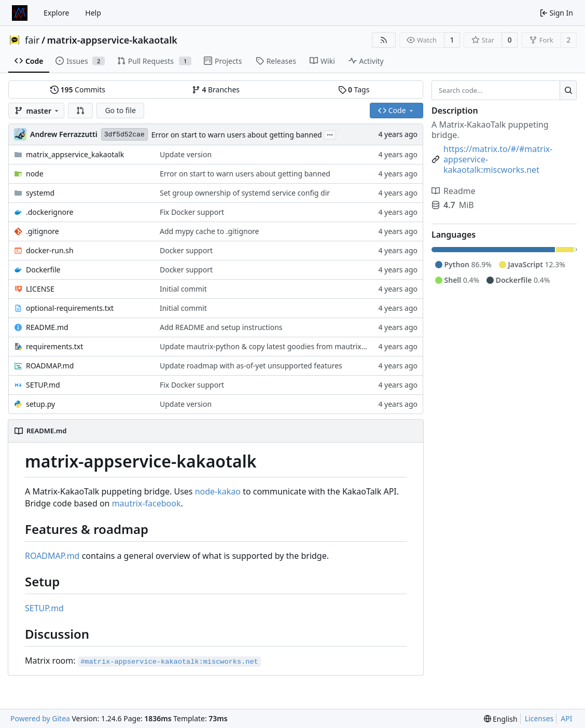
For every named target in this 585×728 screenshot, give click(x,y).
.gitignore (43, 231)
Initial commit (183, 289)
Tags (354, 90)
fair (32, 40)
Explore (56, 13)
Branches (216, 90)
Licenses (539, 718)
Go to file (120, 110)
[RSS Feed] (384, 40)
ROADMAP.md (50, 366)
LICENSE (40, 289)
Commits (78, 90)
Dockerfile (43, 270)
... (330, 134)
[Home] (20, 13)
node (35, 174)
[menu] (501, 719)
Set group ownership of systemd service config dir (245, 193)
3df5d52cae (124, 135)
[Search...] (568, 90)
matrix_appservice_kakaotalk (75, 154)
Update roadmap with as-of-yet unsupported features (251, 366)
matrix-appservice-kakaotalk (112, 40)
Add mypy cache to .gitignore (210, 231)
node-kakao (218, 491)
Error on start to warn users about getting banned (237, 135)
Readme (454, 191)
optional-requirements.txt (70, 308)
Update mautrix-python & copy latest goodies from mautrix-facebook (277, 346)
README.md (47, 327)
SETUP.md (43, 385)
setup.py (40, 404)
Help (93, 13)
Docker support (186, 250)
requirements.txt (54, 346)
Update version (186, 154)
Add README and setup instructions (221, 327)
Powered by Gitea (40, 718)
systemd (40, 193)
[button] (80, 111)
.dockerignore (50, 212)
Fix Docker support (192, 212)
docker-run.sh (50, 250)
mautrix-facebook (147, 503)
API (566, 718)
